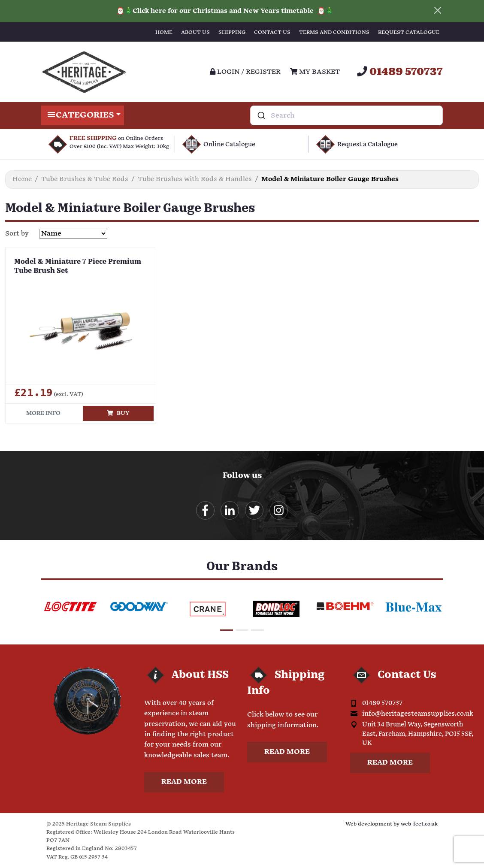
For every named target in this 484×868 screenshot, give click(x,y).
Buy (118, 413)
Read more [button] (184, 782)
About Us (195, 32)
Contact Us (272, 32)
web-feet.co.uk (419, 824)
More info (43, 413)
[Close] (438, 10)
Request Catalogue (409, 32)
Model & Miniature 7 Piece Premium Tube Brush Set (78, 267)
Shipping (232, 32)
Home (164, 32)
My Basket (315, 72)
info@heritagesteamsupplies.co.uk (418, 714)
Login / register (245, 72)
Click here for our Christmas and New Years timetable (224, 11)
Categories (83, 115)
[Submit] (261, 115)
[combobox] (346, 115)
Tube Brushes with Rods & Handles (195, 179)
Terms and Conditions (334, 32)
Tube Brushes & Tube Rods (85, 179)
